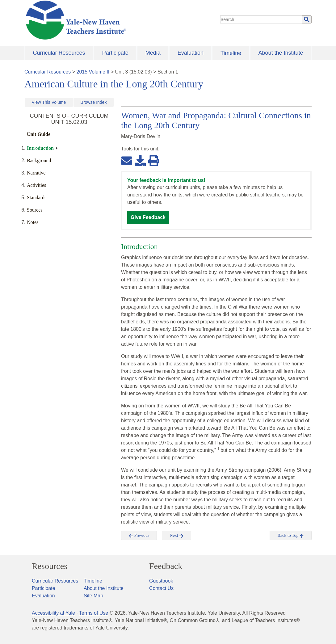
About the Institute (281, 53)
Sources (35, 210)
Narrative (36, 173)
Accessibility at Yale (53, 613)
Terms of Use (94, 613)
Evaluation (191, 53)
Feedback (166, 566)
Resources (50, 566)
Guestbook (161, 581)
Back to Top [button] (290, 536)
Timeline (231, 53)
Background (39, 160)
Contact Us (161, 588)
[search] (261, 19)
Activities (36, 185)
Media (153, 53)
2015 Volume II (93, 72)
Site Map (93, 596)
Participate (115, 53)
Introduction (40, 148)
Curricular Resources (59, 53)
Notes (33, 222)
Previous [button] (139, 536)
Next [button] (176, 536)
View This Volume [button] (49, 102)
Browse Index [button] (94, 102)
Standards (37, 198)
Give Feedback (148, 217)
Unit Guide (39, 134)
